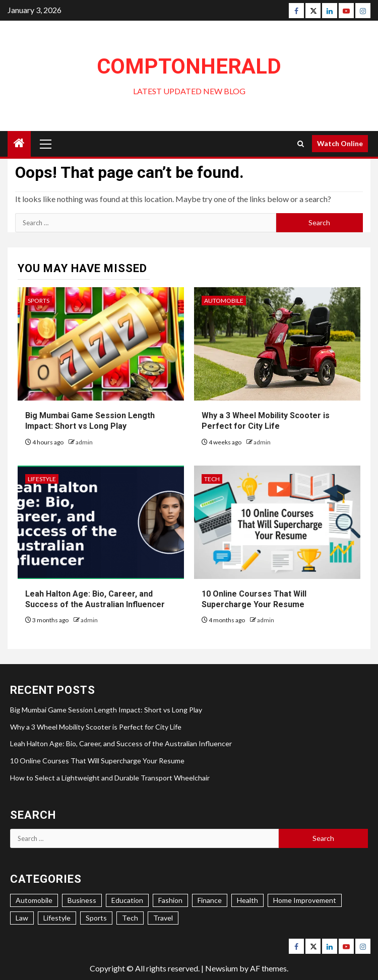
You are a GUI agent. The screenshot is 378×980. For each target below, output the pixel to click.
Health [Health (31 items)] (247, 900)
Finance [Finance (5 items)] (210, 900)
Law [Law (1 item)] (22, 918)
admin (84, 442)
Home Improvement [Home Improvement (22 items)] (305, 900)
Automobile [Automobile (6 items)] (34, 900)
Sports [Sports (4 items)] (96, 918)
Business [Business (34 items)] (82, 900)
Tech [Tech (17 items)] (130, 918)
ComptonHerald (189, 66)
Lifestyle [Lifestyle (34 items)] (57, 918)
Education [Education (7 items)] (127, 900)
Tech (212, 479)
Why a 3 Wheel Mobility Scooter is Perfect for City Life (96, 727)
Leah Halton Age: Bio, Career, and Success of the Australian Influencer (121, 743)
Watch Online (340, 143)
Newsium (222, 968)
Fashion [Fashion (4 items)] (170, 900)
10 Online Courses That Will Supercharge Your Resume (97, 761)
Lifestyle (42, 479)
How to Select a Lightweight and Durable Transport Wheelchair (110, 778)
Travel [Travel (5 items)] (163, 918)
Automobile (224, 301)
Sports (39, 301)
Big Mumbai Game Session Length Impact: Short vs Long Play (106, 710)
